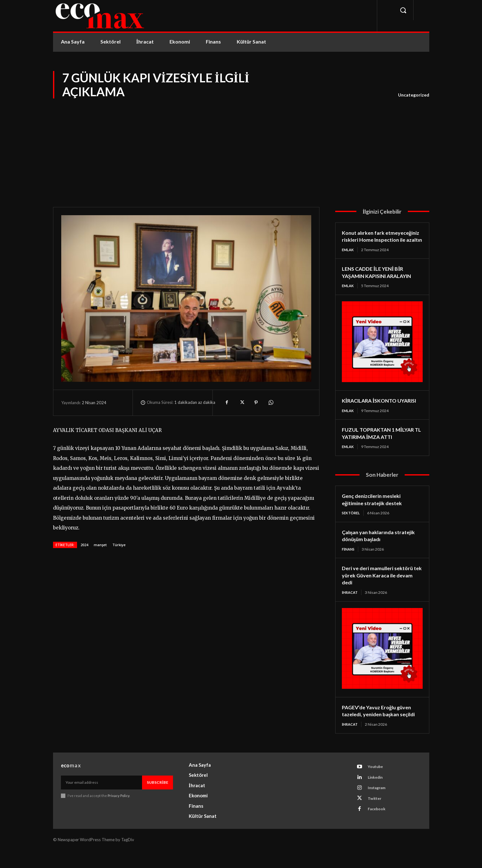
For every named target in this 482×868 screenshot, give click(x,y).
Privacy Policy (119, 813)
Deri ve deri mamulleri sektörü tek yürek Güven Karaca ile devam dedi (380, 591)
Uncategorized (414, 95)
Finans (349, 565)
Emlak (348, 257)
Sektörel (352, 529)
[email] (102, 800)
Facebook (378, 831)
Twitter (376, 819)
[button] (403, 10)
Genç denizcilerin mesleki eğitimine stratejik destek (375, 515)
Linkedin (377, 796)
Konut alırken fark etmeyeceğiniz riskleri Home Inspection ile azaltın (378, 240)
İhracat (351, 608)
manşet (100, 545)
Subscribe (158, 799)
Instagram (379, 808)
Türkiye (119, 545)
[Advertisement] (241, 147)
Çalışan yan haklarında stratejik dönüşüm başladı (375, 551)
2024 (84, 545)
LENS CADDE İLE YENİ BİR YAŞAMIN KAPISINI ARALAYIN (382, 280)
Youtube (377, 784)
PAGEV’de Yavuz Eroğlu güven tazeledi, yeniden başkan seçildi (382, 727)
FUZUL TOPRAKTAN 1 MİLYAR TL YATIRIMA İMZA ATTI (381, 448)
